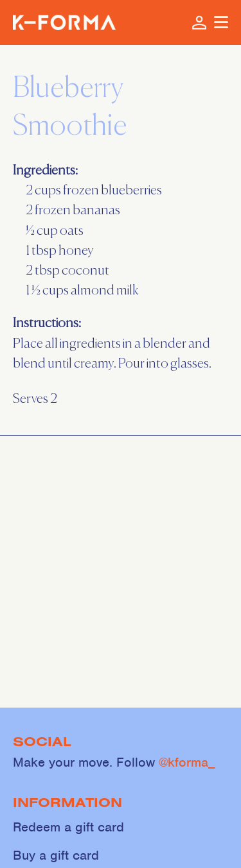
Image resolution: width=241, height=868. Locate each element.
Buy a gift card (56, 855)
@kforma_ (187, 762)
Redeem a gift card (68, 827)
